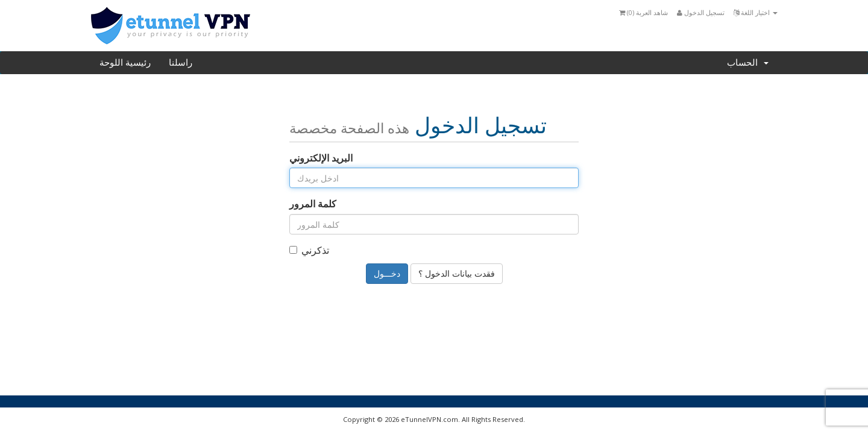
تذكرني (309, 250)
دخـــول (387, 273)
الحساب (748, 63)
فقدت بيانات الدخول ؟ (457, 273)
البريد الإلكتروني (321, 158)
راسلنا (181, 63)
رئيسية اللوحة (125, 63)
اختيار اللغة (756, 12)
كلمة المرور (313, 204)
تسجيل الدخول (701, 12)
